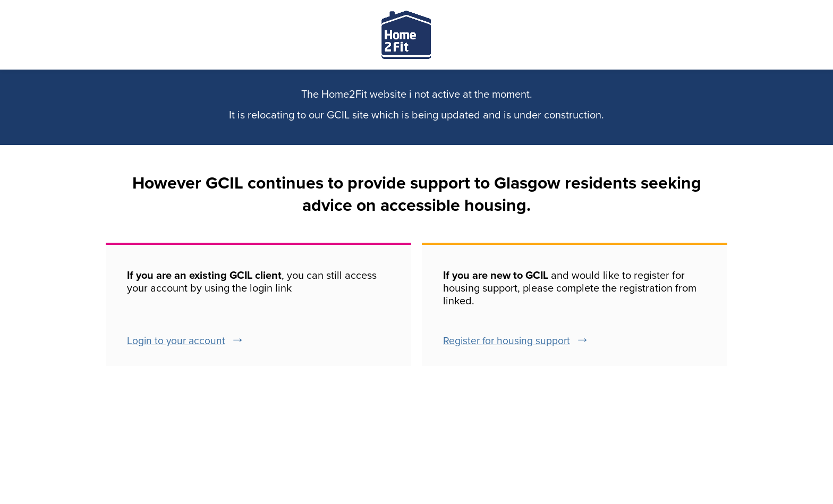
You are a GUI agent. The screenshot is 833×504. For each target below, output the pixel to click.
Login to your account (176, 341)
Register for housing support (507, 341)
